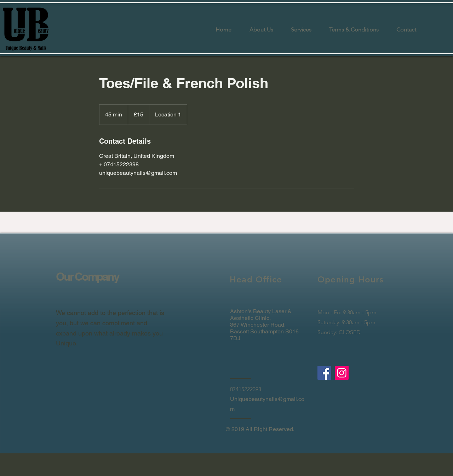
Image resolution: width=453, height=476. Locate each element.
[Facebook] (324, 373)
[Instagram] (342, 373)
